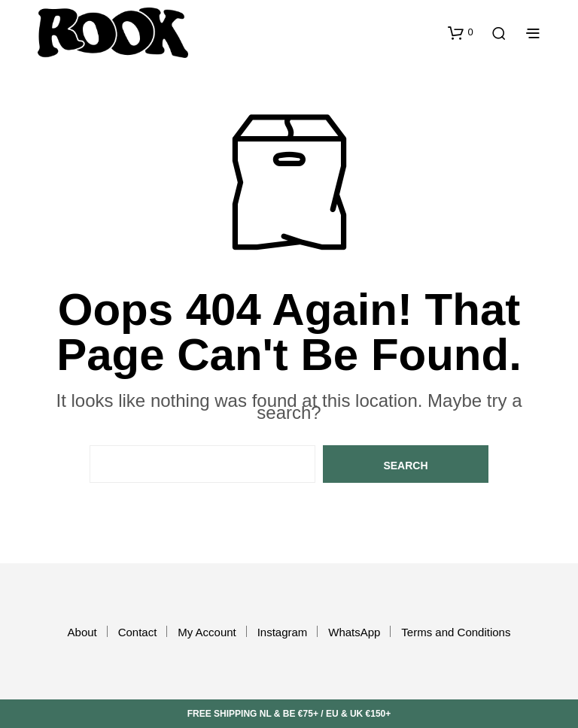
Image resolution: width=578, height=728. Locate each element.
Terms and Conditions (456, 632)
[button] (461, 32)
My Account (207, 632)
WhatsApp (354, 632)
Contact (138, 632)
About (82, 632)
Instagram (283, 632)
